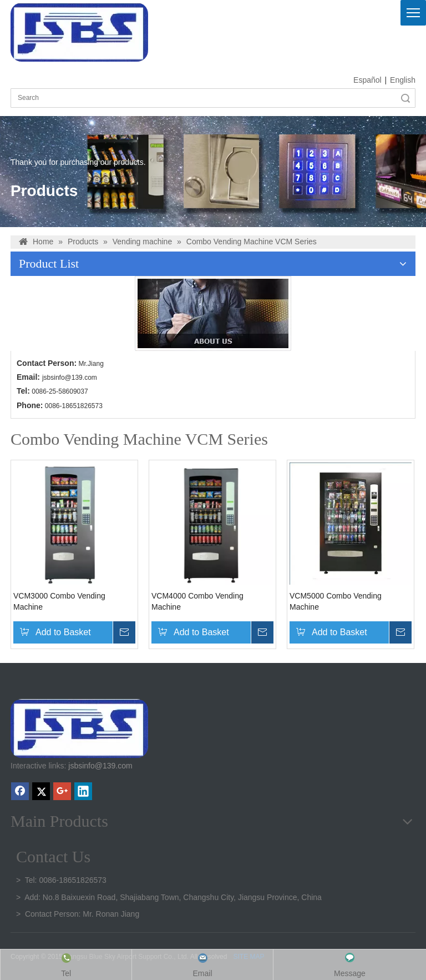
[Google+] (62, 791)
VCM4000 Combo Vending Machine (197, 601)
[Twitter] (41, 791)
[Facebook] (20, 791)
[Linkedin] (83, 791)
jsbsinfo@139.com (70, 378)
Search (405, 98)
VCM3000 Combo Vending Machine (59, 601)
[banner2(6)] (213, 313)
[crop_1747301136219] (79, 728)
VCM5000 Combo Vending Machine (336, 601)
